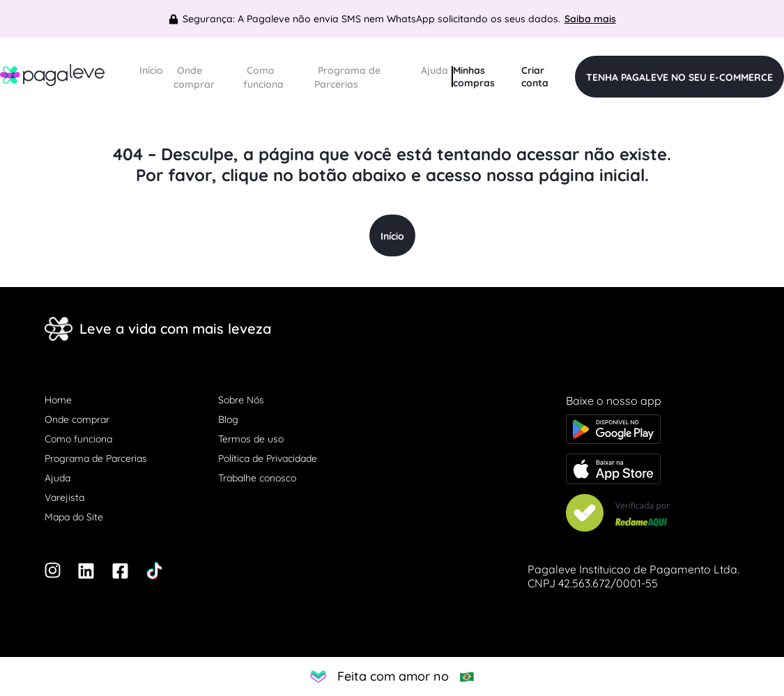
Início (151, 70)
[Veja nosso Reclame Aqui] (653, 514)
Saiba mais (590, 19)
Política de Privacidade (268, 458)
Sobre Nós (241, 400)
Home (58, 400)
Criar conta (535, 77)
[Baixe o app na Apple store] (653, 470)
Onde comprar (194, 77)
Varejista (64, 497)
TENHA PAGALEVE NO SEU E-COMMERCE (679, 77)
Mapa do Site (74, 517)
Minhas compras (474, 77)
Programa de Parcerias (347, 77)
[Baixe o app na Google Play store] (653, 431)
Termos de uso (251, 439)
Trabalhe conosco (257, 478)
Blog (228, 419)
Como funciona (263, 77)
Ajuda (435, 70)
